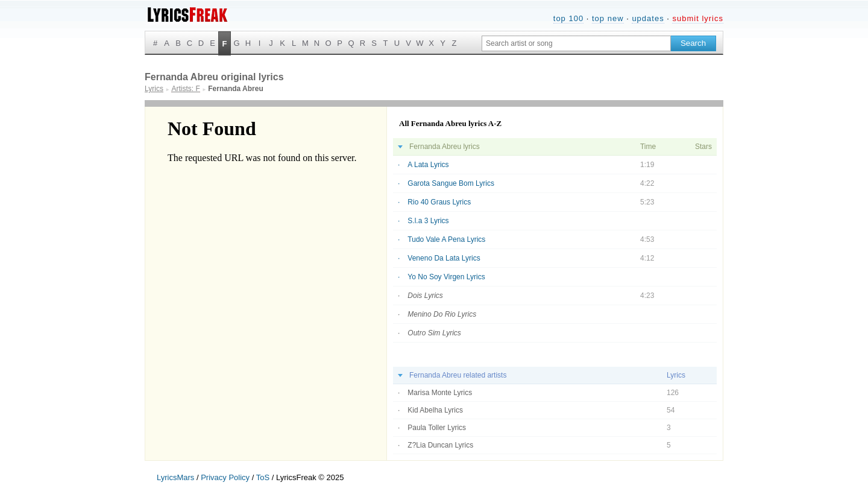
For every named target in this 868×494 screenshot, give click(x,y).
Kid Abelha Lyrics (435, 410)
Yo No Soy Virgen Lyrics (446, 277)
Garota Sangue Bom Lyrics (451, 183)
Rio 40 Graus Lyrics (439, 202)
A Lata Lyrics (428, 165)
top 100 (568, 18)
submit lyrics (698, 18)
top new (608, 18)
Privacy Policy (225, 477)
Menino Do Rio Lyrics (442, 314)
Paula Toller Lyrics (437, 428)
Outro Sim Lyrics (434, 333)
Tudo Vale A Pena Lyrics (446, 239)
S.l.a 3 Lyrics (428, 221)
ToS (263, 477)
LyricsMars (175, 477)
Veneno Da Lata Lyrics (444, 258)
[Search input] (576, 43)
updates (648, 18)
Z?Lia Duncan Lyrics (440, 445)
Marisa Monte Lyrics (440, 393)
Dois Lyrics (425, 296)
